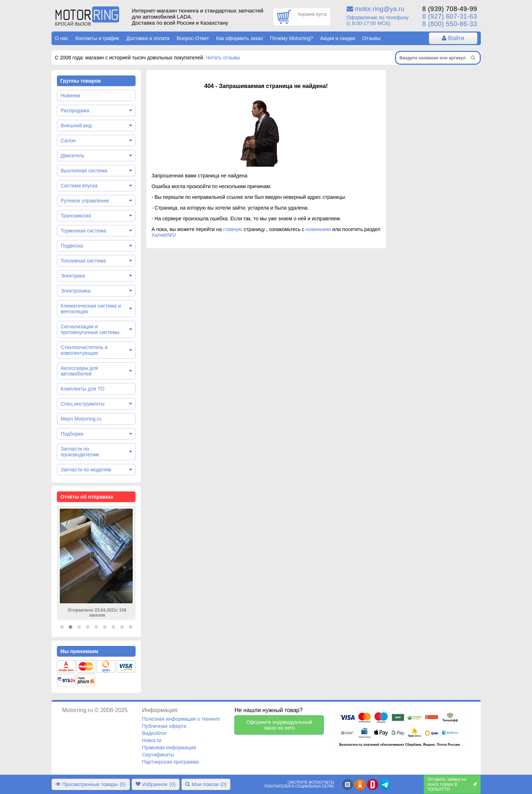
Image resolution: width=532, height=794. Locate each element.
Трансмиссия (76, 216)
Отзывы (372, 38)
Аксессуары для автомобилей (80, 371)
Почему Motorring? (292, 38)
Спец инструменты (83, 404)
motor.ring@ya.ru (380, 9)
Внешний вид (76, 126)
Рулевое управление (85, 201)
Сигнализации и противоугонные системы (90, 329)
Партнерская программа (170, 762)
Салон (68, 141)
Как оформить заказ (240, 38)
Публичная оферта (164, 726)
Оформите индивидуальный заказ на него (279, 725)
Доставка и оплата (148, 38)
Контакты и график (97, 38)
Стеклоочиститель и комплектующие (84, 350)
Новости (152, 740)
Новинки (71, 95)
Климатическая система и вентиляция (91, 309)
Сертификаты (158, 755)
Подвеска (72, 246)
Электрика (73, 276)
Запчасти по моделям (86, 470)
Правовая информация (169, 748)
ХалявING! (164, 235)
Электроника (76, 291)
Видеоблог (155, 733)
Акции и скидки (338, 38)
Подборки (72, 434)
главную (233, 229)
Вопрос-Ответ (193, 38)
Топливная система (84, 261)
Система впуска (79, 186)
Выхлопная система (84, 171)
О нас (62, 38)
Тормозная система (84, 231)
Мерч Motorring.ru (81, 419)
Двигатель (73, 156)
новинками (318, 229)
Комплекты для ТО (83, 389)
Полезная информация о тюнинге (181, 719)
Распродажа (75, 111)
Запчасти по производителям (80, 452)
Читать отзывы (223, 58)
